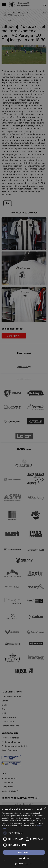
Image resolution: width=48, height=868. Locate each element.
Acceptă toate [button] (24, 852)
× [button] (45, 808)
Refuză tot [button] (24, 858)
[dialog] (24, 837)
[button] (24, 864)
